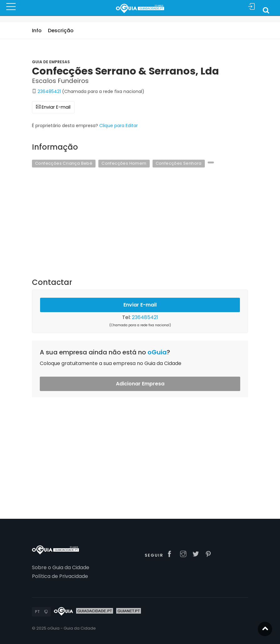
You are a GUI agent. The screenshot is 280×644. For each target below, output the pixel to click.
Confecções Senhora (179, 163)
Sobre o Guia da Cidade (61, 567)
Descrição (61, 31)
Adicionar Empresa (140, 384)
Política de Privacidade (60, 576)
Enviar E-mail (53, 107)
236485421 (49, 91)
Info (37, 31)
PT (37, 612)
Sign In (251, 7)
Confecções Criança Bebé (64, 163)
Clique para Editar (119, 126)
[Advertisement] (140, 227)
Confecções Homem (124, 163)
